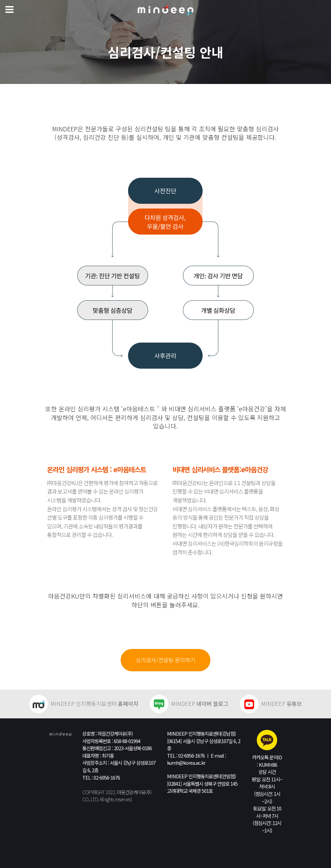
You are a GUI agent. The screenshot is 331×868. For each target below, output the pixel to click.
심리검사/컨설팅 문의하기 (165, 660)
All (101, 799)
